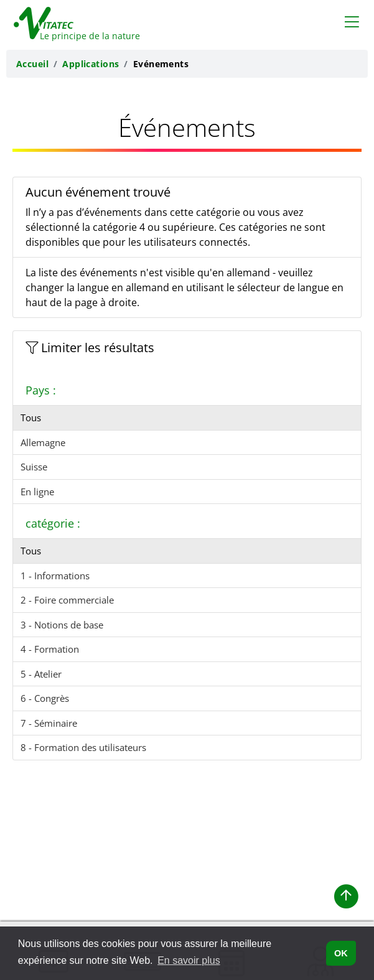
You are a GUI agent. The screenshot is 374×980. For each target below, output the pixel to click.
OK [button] (341, 953)
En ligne (37, 492)
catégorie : (53, 523)
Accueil (32, 64)
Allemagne (43, 442)
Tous (31, 418)
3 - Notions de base (62, 625)
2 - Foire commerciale (67, 600)
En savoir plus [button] (189, 960)
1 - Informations (55, 576)
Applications (91, 64)
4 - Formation (50, 649)
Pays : (41, 390)
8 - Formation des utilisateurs (83, 747)
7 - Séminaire (49, 723)
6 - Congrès (45, 698)
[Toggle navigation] (352, 21)
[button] (346, 897)
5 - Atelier (41, 674)
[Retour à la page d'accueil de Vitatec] (70, 20)
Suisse (34, 467)
